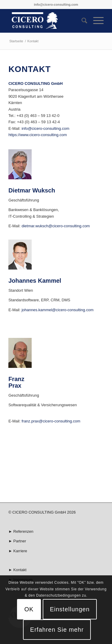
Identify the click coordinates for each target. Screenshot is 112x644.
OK (29, 609)
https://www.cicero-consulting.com (38, 135)
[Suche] (81, 21)
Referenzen (23, 531)
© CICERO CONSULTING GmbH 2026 (42, 512)
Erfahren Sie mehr (57, 630)
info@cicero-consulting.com (56, 4)
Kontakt (20, 570)
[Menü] (95, 21)
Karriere (20, 551)
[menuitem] (81, 21)
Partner (20, 541)
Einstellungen (70, 609)
